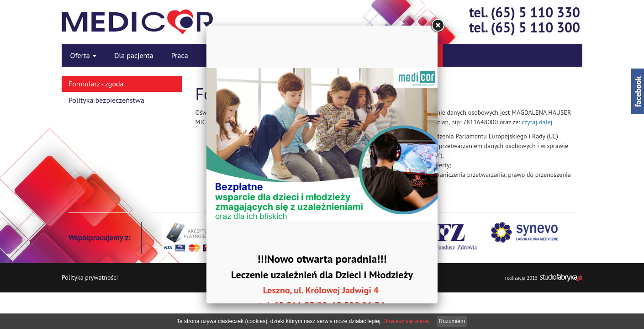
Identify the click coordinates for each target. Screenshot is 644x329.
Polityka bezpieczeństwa (106, 100)
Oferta (84, 55)
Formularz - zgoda (96, 84)
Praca (180, 55)
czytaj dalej (537, 122)
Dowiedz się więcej (406, 321)
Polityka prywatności (90, 277)
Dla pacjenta (134, 55)
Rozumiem (452, 321)
